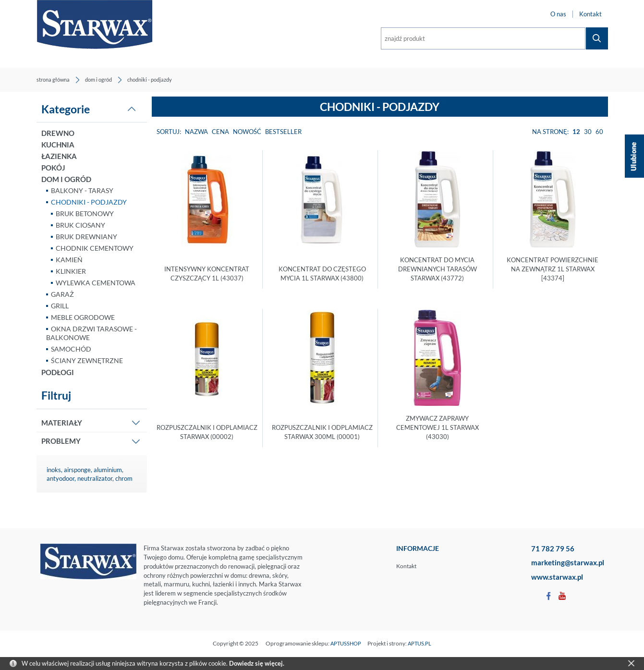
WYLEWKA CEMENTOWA (96, 283)
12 (576, 132)
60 (599, 132)
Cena (220, 132)
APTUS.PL (419, 643)
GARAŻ (62, 294)
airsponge (77, 470)
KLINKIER (71, 271)
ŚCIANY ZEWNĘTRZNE (87, 360)
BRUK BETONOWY (85, 213)
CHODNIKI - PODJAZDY (89, 202)
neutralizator (95, 478)
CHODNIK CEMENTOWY (95, 248)
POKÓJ (53, 168)
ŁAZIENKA (59, 156)
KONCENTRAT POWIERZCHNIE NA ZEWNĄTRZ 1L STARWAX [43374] (553, 269)
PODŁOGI (58, 372)
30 (588, 132)
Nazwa (196, 132)
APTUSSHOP (346, 643)
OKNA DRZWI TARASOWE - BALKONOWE (91, 333)
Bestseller (283, 132)
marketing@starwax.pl (568, 562)
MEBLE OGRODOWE (83, 317)
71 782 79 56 (553, 548)
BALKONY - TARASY (82, 190)
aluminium (108, 470)
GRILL (60, 306)
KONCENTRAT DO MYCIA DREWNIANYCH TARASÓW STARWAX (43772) (437, 269)
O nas (558, 14)
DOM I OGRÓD (66, 179)
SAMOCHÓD (71, 349)
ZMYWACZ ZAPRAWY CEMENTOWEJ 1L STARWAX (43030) (437, 427)
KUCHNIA (58, 145)
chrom (124, 478)
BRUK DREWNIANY (86, 237)
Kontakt (590, 14)
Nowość (247, 132)
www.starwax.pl (557, 577)
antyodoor (61, 478)
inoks (54, 470)
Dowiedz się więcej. (257, 663)
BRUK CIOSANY (80, 225)
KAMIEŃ (69, 260)
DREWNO (58, 133)
